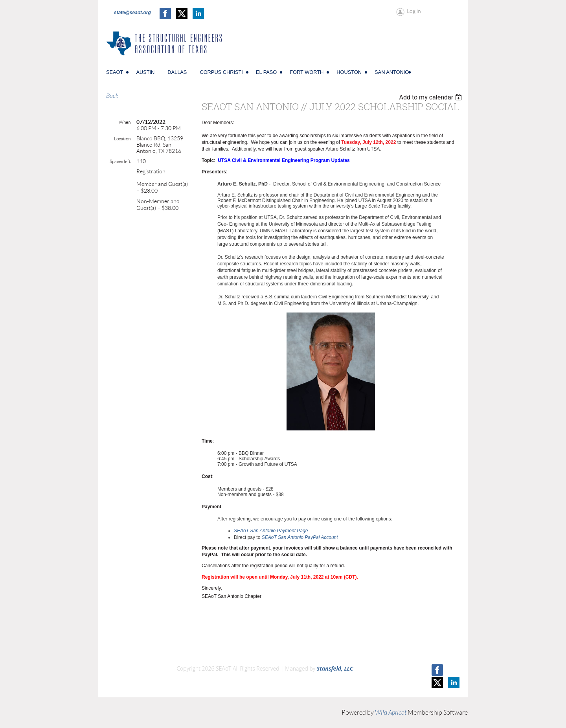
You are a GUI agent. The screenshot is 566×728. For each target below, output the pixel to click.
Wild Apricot (391, 713)
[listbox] (431, 97)
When (125, 122)
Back (112, 96)
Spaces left (120, 161)
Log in (414, 11)
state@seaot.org (132, 13)
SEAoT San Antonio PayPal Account (300, 537)
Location (122, 139)
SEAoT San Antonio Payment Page (271, 531)
